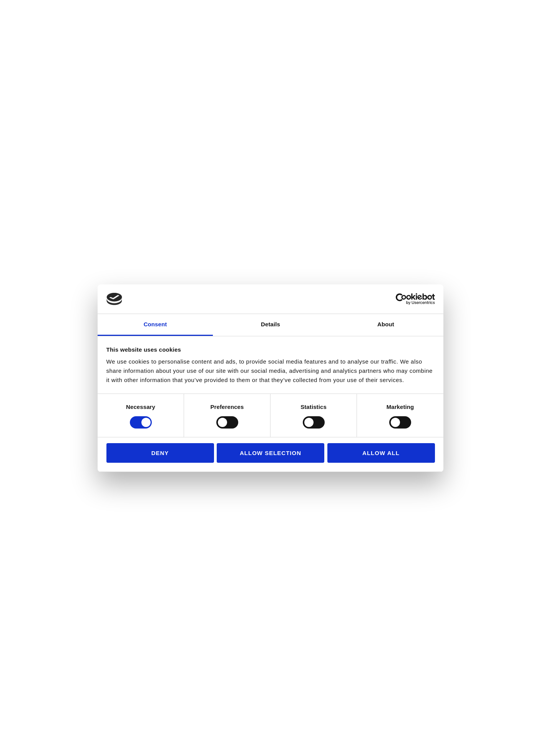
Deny (160, 453)
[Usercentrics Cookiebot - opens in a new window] (401, 299)
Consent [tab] (155, 324)
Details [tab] (270, 324)
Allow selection (270, 453)
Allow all (381, 453)
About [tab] (386, 324)
